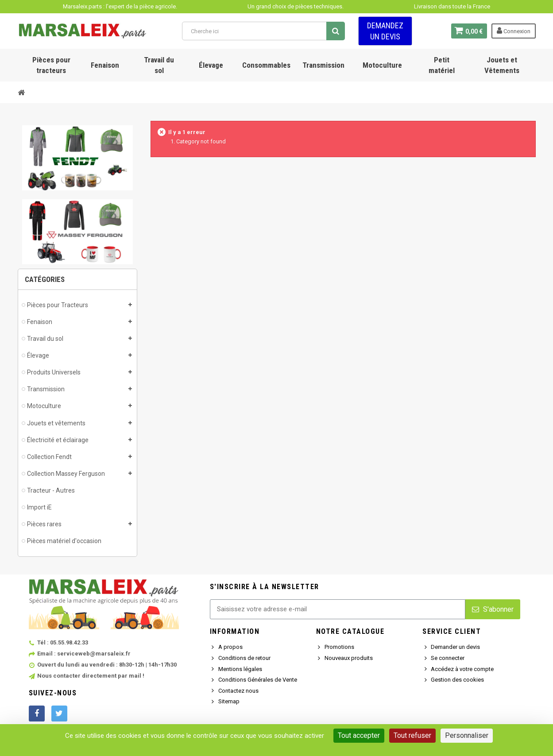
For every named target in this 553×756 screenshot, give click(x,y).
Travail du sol (159, 65)
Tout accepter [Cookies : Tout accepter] (359, 735)
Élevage (211, 65)
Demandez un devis (385, 31)
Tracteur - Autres (51, 490)
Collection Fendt (49, 457)
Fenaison (105, 65)
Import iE (39, 507)
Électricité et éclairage (58, 440)
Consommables (266, 65)
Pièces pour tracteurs (51, 65)
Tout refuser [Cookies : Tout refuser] (412, 735)
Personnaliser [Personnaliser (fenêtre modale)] (467, 735)
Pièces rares (44, 524)
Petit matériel (442, 65)
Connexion (514, 31)
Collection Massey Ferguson (66, 474)
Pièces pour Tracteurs (58, 305)
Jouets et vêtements (56, 423)
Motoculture (382, 65)
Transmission (323, 65)
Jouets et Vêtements (502, 65)
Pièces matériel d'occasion (64, 541)
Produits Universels (54, 372)
